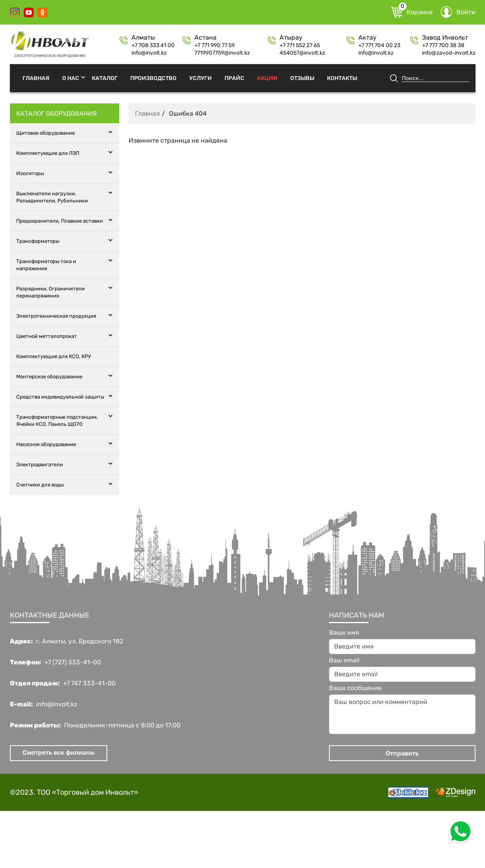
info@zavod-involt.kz (449, 53)
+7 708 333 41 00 (153, 46)
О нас (71, 78)
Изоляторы (30, 173)
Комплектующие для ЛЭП (48, 153)
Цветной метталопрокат (47, 336)
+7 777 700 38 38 (443, 46)
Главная (36, 78)
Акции (267, 78)
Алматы (143, 38)
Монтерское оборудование (49, 377)
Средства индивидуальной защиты (60, 397)
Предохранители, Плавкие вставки (60, 221)
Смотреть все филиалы (59, 753)
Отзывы (302, 78)
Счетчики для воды (40, 485)
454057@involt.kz (302, 53)
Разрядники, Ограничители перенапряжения (50, 292)
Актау (367, 38)
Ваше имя (344, 633)
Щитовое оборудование (46, 133)
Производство (153, 78)
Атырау (291, 38)
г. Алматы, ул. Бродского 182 (80, 641)
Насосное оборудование (46, 444)
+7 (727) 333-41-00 (73, 662)
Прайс (234, 78)
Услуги (201, 78)
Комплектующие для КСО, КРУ (54, 356)
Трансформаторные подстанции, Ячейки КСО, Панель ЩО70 (57, 421)
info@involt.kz (149, 53)
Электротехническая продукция (56, 316)
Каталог (105, 78)
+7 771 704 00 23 (379, 46)
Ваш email (344, 660)
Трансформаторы (38, 241)
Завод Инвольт (445, 38)
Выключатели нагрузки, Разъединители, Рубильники (52, 197)
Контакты (342, 78)
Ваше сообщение (355, 688)
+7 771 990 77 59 (215, 46)
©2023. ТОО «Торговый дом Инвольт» (74, 792)
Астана (205, 38)
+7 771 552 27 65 (300, 46)
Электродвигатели (40, 465)
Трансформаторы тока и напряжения (46, 265)
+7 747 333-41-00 (89, 683)
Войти (458, 12)
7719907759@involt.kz (222, 53)
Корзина (412, 12)
